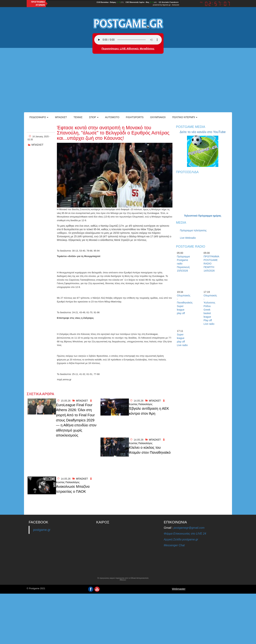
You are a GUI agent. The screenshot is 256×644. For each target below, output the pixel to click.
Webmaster (179, 589)
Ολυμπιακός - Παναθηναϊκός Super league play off (183, 304)
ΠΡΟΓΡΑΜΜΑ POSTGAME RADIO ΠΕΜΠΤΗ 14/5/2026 (210, 264)
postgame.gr (42, 530)
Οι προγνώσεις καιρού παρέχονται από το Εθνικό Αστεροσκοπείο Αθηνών (123, 579)
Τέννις (78, 117)
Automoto (112, 117)
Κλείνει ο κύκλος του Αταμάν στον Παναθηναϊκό (150, 450)
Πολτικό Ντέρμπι (185, 117)
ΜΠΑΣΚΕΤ (37, 145)
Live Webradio (188, 238)
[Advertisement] (128, 86)
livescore (176, 5)
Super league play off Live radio (182, 340)
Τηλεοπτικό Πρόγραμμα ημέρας (203, 216)
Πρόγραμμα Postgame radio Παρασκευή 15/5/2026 (183, 264)
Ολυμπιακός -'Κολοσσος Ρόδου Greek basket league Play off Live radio (210, 310)
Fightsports (135, 117)
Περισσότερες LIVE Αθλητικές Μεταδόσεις (128, 49)
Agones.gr (167, 5)
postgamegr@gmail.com (189, 528)
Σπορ (94, 117)
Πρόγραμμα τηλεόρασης (193, 230)
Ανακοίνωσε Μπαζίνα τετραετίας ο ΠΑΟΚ (73, 489)
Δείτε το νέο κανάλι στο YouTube (203, 132)
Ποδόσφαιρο (39, 117)
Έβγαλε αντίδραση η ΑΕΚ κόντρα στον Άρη (149, 411)
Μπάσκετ (61, 117)
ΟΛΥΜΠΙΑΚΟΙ (158, 117)
